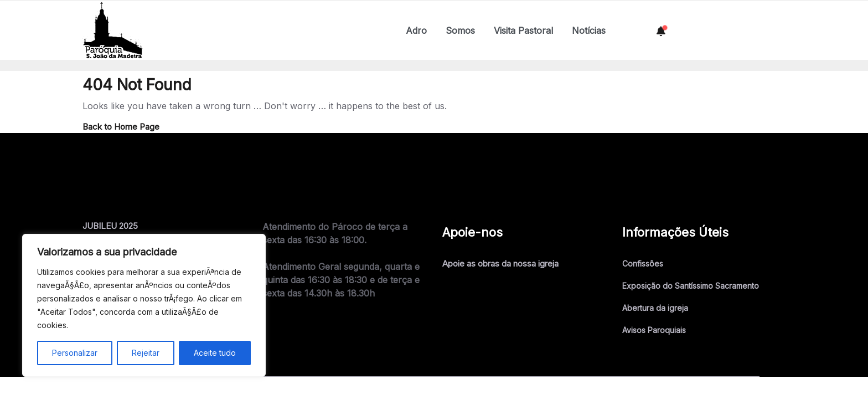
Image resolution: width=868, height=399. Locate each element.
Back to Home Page (121, 127)
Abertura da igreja (655, 308)
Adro (416, 30)
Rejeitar (146, 353)
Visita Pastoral (523, 30)
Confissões (643, 264)
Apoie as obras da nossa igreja (500, 264)
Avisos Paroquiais (654, 330)
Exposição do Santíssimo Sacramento (691, 286)
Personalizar (75, 353)
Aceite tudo (215, 353)
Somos (460, 30)
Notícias (589, 30)
